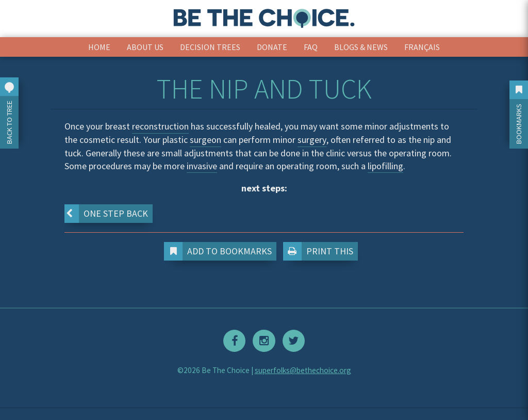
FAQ (311, 47)
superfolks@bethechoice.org (303, 370)
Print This (320, 251)
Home (99, 47)
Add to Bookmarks (220, 251)
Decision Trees (210, 47)
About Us (145, 47)
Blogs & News (361, 47)
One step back (106, 214)
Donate (272, 47)
